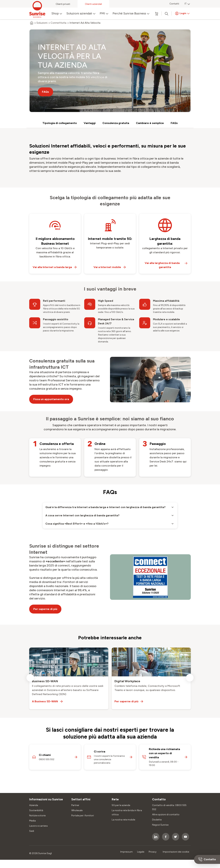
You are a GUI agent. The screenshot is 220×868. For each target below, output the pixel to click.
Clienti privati (63, 4)
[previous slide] (30, 678)
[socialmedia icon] (156, 837)
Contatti (174, 4)
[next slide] (190, 678)
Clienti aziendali (93, 4)
